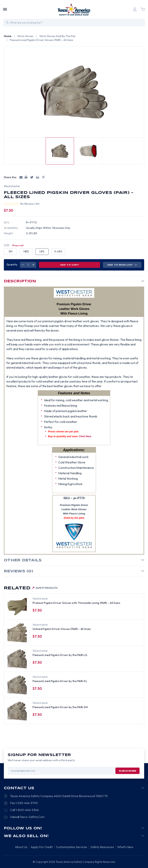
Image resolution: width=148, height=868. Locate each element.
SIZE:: (14, 245)
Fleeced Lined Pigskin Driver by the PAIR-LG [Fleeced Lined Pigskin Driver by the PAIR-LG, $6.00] (60, 655)
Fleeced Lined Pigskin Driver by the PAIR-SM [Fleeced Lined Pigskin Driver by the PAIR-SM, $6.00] (60, 707)
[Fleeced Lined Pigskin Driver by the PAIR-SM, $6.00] (17, 711)
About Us (21, 847)
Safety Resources (102, 847)
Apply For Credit (42, 847)
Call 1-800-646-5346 (24, 810)
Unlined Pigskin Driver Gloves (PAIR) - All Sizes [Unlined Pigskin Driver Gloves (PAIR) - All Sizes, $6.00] (62, 629)
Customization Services (71, 847)
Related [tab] (31, 588)
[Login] (135, 9)
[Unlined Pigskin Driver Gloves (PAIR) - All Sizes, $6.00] (17, 633)
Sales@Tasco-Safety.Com (27, 817)
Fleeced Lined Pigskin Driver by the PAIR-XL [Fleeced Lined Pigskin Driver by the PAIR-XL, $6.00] (60, 681)
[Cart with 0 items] (143, 9)
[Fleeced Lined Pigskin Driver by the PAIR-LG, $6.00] (17, 659)
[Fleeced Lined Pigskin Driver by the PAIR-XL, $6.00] (17, 685)
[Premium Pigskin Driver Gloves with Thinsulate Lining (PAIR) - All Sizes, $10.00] (17, 607)
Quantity (12, 265)
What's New (125, 847)
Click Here (85, 436)
